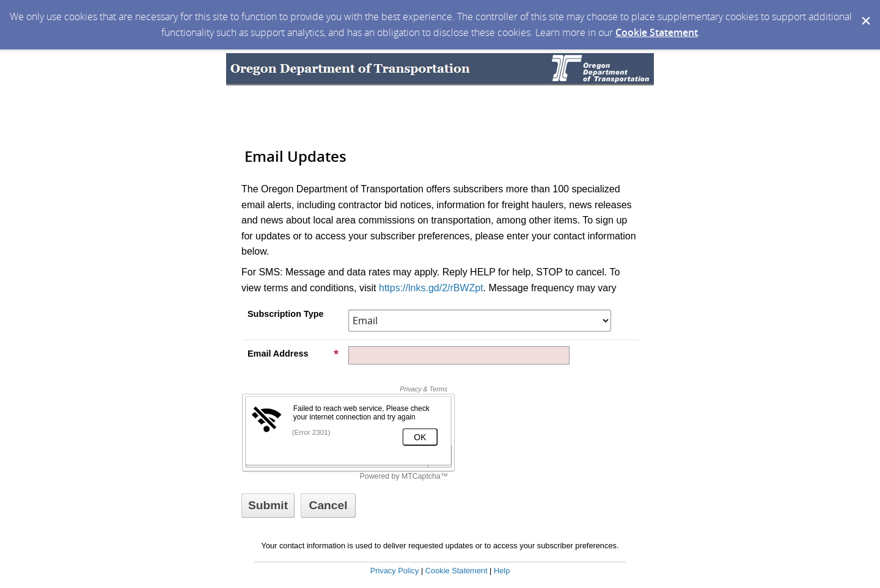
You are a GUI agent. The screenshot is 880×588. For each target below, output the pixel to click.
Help (502, 571)
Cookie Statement (657, 32)
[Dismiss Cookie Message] (865, 12)
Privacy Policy (395, 571)
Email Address (293, 354)
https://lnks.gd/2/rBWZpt (431, 288)
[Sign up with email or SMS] (268, 506)
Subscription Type (285, 314)
